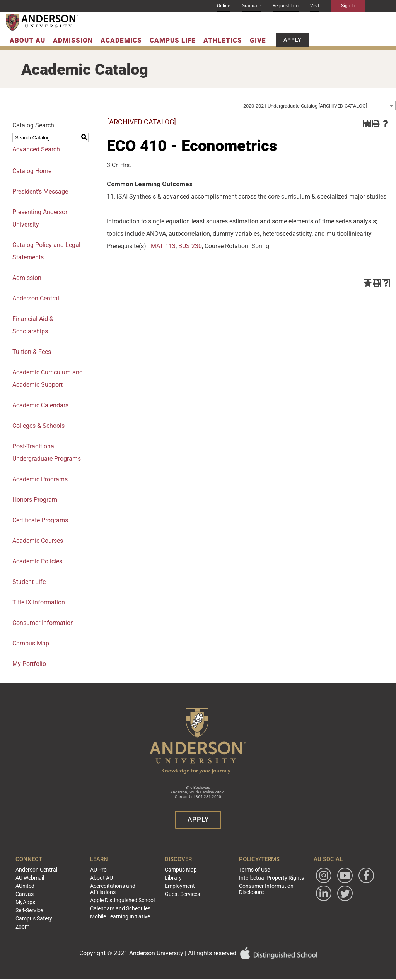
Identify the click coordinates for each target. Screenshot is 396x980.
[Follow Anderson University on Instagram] (315, 875)
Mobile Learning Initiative (125, 911)
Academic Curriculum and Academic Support (48, 378)
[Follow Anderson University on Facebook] (315, 893)
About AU (27, 40)
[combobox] (318, 106)
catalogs (109, 976)
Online (224, 6)
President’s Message (40, 191)
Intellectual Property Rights (264, 877)
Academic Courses (38, 541)
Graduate (251, 6)
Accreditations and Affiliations (118, 887)
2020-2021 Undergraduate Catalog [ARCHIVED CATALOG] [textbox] (305, 106)
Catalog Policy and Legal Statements (46, 251)
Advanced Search (36, 149)
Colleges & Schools (38, 426)
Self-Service (42, 906)
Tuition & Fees (32, 352)
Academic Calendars (40, 405)
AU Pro (106, 869)
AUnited (38, 884)
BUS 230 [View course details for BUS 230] (190, 246)
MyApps (39, 899)
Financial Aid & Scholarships (33, 325)
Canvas (38, 891)
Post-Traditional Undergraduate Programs (47, 452)
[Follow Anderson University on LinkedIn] (336, 893)
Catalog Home (32, 171)
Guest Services (183, 891)
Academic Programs (40, 479)
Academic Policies (37, 561)
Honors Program (35, 500)
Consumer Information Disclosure (260, 887)
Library (175, 877)
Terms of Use (250, 869)
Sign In (348, 6)
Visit (315, 6)
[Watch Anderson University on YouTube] (336, 875)
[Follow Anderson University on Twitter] (315, 911)
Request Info (286, 6)
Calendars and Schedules (125, 904)
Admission (73, 40)
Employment (181, 884)
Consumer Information (43, 623)
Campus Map (31, 643)
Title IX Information (39, 602)
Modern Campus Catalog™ (270, 976)
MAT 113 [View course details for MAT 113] (163, 246)
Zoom (36, 921)
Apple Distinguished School (127, 897)
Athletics (223, 40)
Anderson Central (36, 298)
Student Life (29, 582)
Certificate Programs (40, 520)
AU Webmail (43, 877)
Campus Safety (46, 913)
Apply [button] (293, 40)
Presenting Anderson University (41, 218)
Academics (121, 40)
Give (258, 40)
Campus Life (173, 40)
